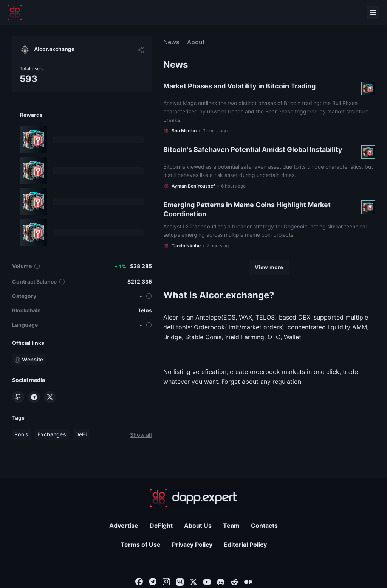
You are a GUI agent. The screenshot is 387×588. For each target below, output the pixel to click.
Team (231, 526)
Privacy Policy (192, 545)
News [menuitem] (171, 42)
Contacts (264, 526)
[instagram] (166, 581)
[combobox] (139, 581)
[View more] (269, 267)
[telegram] (153, 581)
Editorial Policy (245, 545)
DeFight (161, 526)
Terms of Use (141, 545)
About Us (198, 526)
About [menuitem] (196, 42)
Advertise (124, 526)
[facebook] (139, 581)
